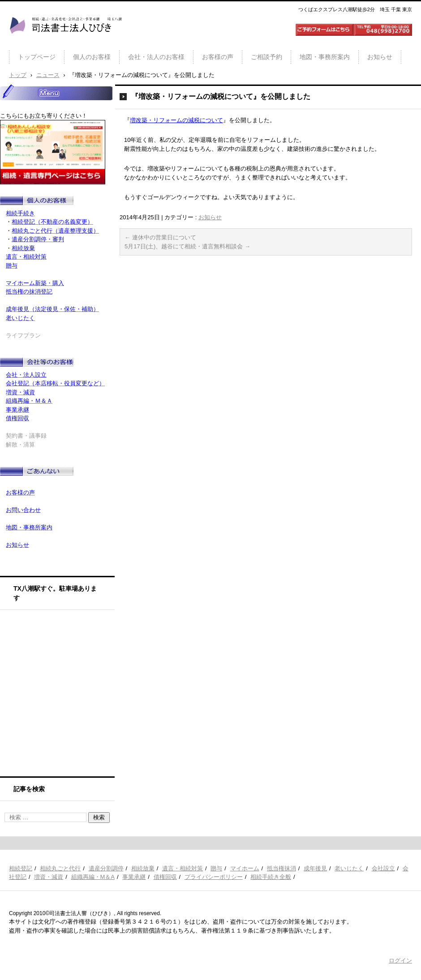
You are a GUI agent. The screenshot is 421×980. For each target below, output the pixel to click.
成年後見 (315, 868)
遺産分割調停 (106, 868)
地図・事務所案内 (325, 57)
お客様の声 (218, 57)
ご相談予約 (266, 57)
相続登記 (21, 868)
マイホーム (245, 868)
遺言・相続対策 (183, 868)
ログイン (400, 961)
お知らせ (380, 57)
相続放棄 (143, 868)
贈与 (216, 868)
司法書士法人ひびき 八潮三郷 (65, 42)
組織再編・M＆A (93, 877)
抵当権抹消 (281, 868)
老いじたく (349, 868)
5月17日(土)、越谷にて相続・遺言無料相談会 (187, 246)
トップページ (37, 57)
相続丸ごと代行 (60, 868)
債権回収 (165, 877)
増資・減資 (49, 877)
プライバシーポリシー (214, 877)
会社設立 (383, 868)
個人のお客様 (92, 57)
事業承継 (134, 877)
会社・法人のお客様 (156, 57)
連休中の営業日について (160, 237)
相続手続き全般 (271, 877)
